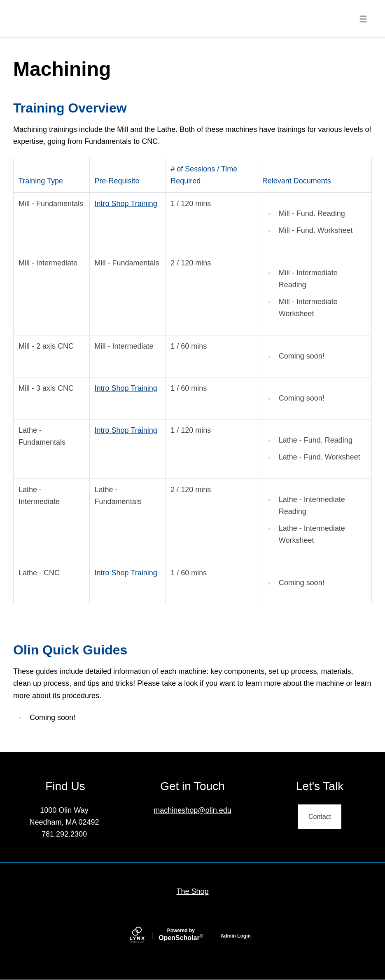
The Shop (192, 891)
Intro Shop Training (126, 204)
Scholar (181, 935)
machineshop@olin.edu (192, 810)
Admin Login (236, 936)
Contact (320, 817)
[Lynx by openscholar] (144, 936)
